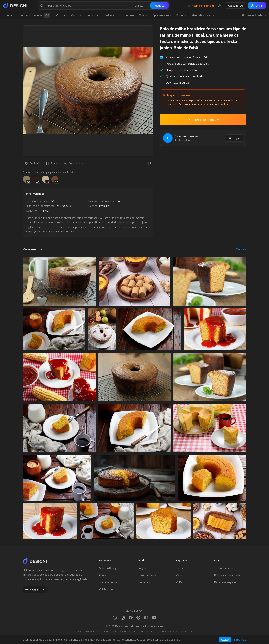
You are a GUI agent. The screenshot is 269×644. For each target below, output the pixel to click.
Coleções (23, 15)
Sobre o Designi (109, 568)
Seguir (234, 138)
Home (9, 15)
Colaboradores (108, 589)
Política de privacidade (227, 575)
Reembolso (145, 582)
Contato (104, 575)
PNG (76, 15)
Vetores (129, 15)
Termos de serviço (225, 568)
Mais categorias (204, 15)
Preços (142, 568)
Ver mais (241, 249)
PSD (61, 15)
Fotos (93, 15)
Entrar (257, 5)
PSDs (179, 582)
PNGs (179, 575)
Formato (140, 6)
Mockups (181, 15)
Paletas (42, 15)
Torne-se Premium (203, 120)
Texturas (112, 15)
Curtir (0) (32, 163)
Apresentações (162, 15)
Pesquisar (160, 5)
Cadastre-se (236, 5)
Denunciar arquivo (225, 582)
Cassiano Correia (187, 136)
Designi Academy (254, 15)
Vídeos (143, 15)
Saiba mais (240, 640)
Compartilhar (74, 163)
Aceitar (225, 640)
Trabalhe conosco (110, 582)
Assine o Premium (201, 6)
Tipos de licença (147, 575)
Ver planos (35, 590)
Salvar (52, 163)
